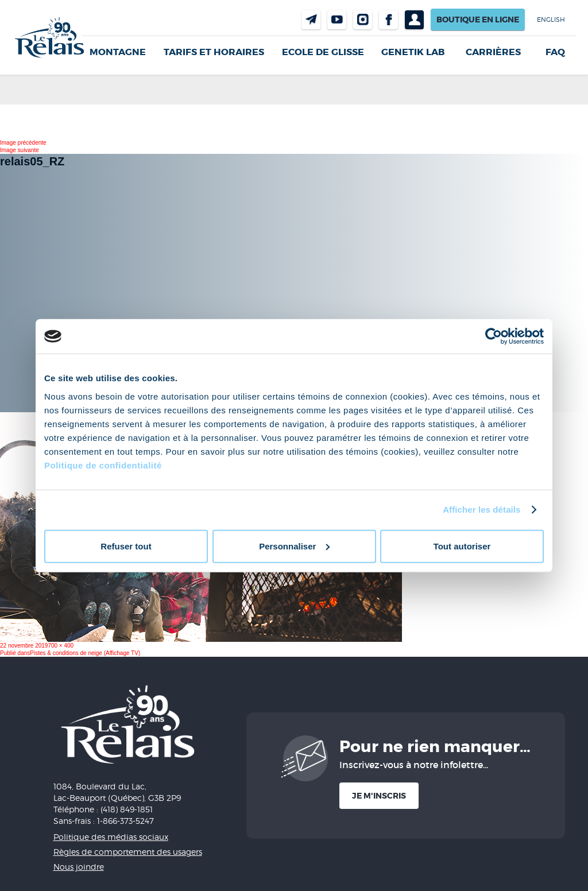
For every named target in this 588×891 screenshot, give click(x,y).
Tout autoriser (462, 546)
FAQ (555, 52)
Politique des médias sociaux (111, 837)
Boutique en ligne (478, 20)
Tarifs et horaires (214, 52)
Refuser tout (126, 546)
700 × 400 (61, 646)
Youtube (337, 20)
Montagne (118, 52)
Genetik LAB (413, 52)
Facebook (388, 20)
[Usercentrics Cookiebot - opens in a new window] (494, 336)
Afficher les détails (481, 510)
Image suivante (20, 150)
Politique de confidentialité (103, 465)
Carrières (493, 52)
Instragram (363, 20)
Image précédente (23, 143)
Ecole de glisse (323, 52)
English (551, 20)
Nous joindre (311, 20)
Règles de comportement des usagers (128, 852)
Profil (414, 20)
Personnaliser (294, 546)
